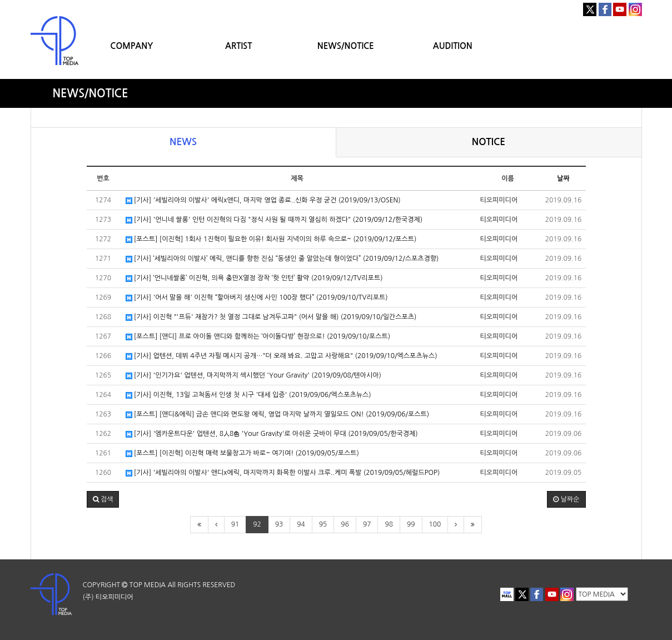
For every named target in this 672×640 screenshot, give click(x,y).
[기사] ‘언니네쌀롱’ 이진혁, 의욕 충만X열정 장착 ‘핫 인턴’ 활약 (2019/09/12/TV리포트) (254, 278)
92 (257, 524)
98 (389, 524)
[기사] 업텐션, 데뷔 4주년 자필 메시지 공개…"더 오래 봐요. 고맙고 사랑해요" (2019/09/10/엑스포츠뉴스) (282, 356)
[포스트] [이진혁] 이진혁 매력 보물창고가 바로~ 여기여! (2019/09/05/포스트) (242, 453)
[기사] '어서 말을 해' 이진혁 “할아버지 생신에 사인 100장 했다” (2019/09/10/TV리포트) (257, 298)
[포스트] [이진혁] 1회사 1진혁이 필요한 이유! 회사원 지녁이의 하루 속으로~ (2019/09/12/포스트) (271, 239)
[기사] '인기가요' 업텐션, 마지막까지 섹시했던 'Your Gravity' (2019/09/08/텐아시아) (253, 376)
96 (345, 524)
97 (367, 524)
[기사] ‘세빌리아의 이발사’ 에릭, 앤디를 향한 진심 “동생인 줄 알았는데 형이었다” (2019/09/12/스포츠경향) (282, 259)
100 (435, 524)
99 (411, 524)
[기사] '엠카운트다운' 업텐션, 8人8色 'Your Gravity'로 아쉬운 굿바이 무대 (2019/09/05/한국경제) (272, 434)
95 (323, 524)
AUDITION (453, 46)
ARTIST (238, 46)
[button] (103, 499)
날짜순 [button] (566, 499)
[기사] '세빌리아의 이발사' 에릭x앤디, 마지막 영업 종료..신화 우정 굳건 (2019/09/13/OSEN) (263, 200)
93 (279, 524)
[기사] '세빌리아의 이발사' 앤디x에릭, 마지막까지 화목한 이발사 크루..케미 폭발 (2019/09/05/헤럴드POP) (283, 473)
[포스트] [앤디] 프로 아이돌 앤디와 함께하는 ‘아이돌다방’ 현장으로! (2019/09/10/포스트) (258, 337)
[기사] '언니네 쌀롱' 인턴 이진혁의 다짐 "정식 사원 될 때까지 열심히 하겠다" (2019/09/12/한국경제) (274, 220)
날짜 (563, 178)
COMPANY (131, 46)
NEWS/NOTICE (346, 46)
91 (235, 524)
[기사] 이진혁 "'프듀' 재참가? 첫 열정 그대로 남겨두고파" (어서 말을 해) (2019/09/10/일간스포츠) (271, 317)
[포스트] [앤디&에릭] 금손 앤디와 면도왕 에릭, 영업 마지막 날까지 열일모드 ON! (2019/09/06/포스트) (278, 415)
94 (301, 524)
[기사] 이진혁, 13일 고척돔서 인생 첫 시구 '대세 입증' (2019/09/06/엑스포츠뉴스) (248, 395)
